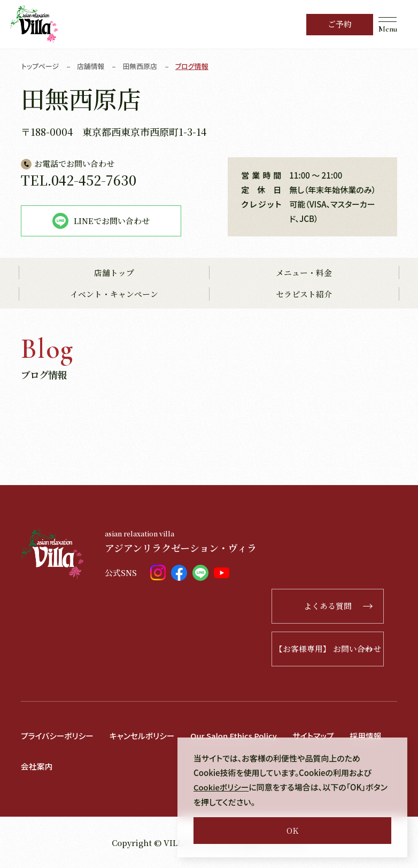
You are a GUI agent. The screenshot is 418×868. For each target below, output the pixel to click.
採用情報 (370, 736)
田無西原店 (141, 66)
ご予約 (340, 24)
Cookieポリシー (222, 788)
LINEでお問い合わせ (101, 221)
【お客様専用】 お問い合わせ (334, 649)
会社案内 (37, 766)
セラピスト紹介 (304, 294)
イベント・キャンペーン (114, 294)
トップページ (40, 66)
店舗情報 (91, 66)
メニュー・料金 (304, 273)
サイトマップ (317, 736)
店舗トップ (114, 273)
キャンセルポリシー (144, 736)
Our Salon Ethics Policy (236, 736)
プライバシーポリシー (58, 736)
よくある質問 (348, 606)
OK (292, 830)
